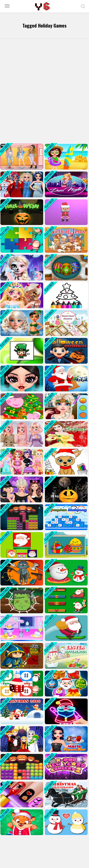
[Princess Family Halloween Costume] (21, 739)
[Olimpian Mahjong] (66, 517)
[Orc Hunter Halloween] (21, 656)
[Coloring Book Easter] (66, 545)
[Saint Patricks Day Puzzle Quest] (21, 351)
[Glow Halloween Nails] (21, 795)
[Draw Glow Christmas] (66, 711)
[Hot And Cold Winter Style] (21, 323)
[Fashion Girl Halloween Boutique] (21, 295)
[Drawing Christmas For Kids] (66, 295)
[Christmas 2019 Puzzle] (21, 711)
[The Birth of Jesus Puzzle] (66, 240)
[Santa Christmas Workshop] (21, 406)
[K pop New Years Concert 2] (66, 767)
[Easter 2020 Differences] (66, 656)
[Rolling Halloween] (21, 212)
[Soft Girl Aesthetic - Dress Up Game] (21, 157)
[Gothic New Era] (21, 379)
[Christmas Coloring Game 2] (66, 462)
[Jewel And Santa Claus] (21, 545)
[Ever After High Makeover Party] (21, 462)
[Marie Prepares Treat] (66, 739)
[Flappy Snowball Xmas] (66, 573)
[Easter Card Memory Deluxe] (66, 323)
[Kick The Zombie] (21, 573)
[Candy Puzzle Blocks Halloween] (21, 767)
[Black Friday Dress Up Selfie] (21, 434)
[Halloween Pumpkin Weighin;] (66, 489)
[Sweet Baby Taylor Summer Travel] (66, 157)
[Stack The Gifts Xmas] (66, 600)
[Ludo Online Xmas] (21, 684)
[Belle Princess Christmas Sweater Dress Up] (66, 434)
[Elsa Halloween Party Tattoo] (21, 268)
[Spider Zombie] (21, 600)
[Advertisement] (44, 91)
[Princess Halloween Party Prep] (21, 184)
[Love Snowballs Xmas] (66, 822)
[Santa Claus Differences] (66, 379)
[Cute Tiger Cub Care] (21, 822)
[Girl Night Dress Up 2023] (66, 184)
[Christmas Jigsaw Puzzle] (21, 240)
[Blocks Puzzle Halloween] (21, 517)
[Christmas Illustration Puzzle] (66, 795)
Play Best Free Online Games (43, 6)
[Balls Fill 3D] (66, 212)
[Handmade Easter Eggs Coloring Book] (66, 268)
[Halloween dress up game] (21, 489)
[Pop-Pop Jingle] (66, 684)
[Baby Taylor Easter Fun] (21, 628)
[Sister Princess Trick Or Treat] (66, 406)
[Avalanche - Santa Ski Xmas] (66, 628)
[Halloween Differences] (66, 351)
